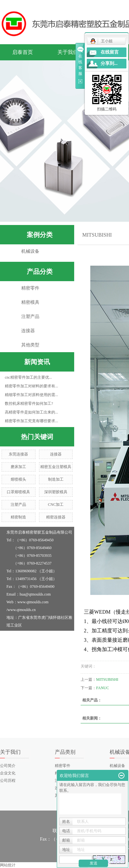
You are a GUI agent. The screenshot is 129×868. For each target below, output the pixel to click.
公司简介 (8, 766)
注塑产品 (30, 317)
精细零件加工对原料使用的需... (31, 395)
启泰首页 (23, 52)
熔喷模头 (18, 479)
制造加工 (56, 479)
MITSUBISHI (107, 679)
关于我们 (68, 52)
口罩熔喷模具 (18, 492)
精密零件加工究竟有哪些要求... (31, 421)
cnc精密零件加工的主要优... (28, 377)
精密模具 (30, 302)
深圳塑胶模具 (56, 492)
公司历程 (8, 781)
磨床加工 (18, 467)
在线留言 (110, 52)
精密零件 (30, 288)
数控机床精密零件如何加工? (29, 403)
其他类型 (30, 345)
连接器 (28, 331)
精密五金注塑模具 (56, 467)
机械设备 (30, 251)
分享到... (109, 63)
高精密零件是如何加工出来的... (31, 412)
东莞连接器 (18, 454)
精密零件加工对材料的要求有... (31, 386)
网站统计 (8, 865)
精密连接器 (56, 517)
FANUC (103, 688)
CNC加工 (56, 505)
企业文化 (8, 773)
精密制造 (18, 517)
